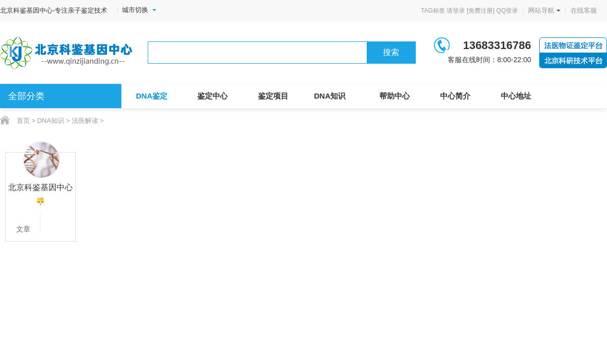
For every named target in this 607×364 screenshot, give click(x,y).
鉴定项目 (273, 96)
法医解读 (85, 121)
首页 (23, 121)
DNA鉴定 (152, 96)
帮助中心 (395, 96)
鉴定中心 (212, 96)
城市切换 (139, 10)
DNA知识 (330, 96)
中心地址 (516, 96)
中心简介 (455, 96)
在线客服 (584, 10)
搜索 (391, 52)
